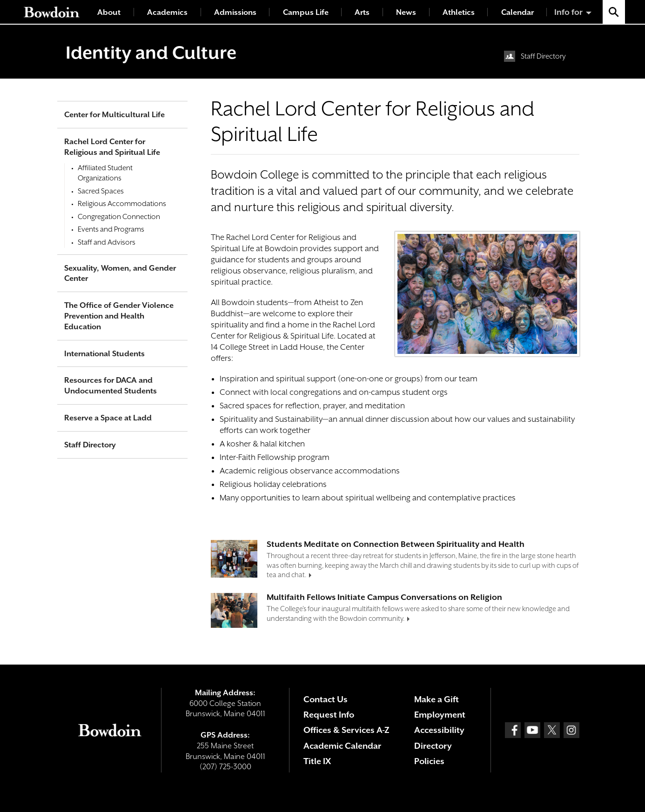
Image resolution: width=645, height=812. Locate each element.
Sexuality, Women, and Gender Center (120, 273)
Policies (429, 761)
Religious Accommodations (122, 204)
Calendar (517, 12)
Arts (362, 12)
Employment (440, 715)
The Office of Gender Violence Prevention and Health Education (119, 316)
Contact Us (326, 699)
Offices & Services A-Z (346, 730)
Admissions (235, 12)
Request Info (329, 715)
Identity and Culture (151, 53)
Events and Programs (111, 229)
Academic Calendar (342, 746)
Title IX (317, 761)
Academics (167, 12)
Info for (568, 12)
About (109, 12)
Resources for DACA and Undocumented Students (111, 386)
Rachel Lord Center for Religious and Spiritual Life (112, 147)
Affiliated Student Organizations (105, 173)
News (406, 12)
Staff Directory (543, 56)
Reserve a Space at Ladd (108, 418)
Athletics (459, 12)
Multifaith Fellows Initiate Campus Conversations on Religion (384, 597)
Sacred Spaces (101, 191)
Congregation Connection (119, 217)
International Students (104, 354)
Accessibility (439, 730)
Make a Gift (437, 699)
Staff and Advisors (107, 242)
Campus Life (306, 12)
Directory (433, 746)
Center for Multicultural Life (114, 115)
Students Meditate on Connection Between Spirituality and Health (396, 544)
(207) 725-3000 (225, 767)
